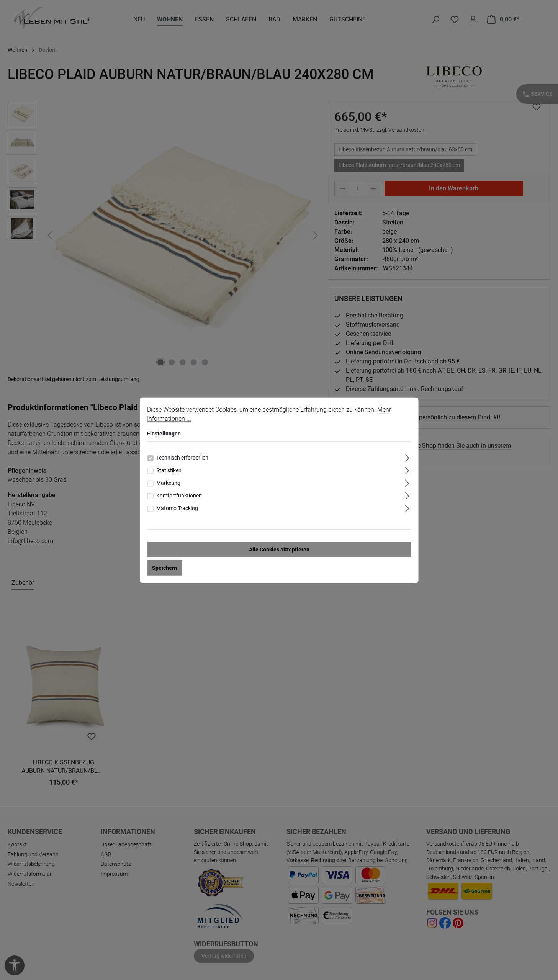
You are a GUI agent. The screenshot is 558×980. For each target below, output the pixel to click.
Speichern (164, 568)
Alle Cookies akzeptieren (279, 549)
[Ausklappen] (407, 457)
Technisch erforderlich (182, 457)
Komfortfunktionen (179, 495)
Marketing (168, 483)
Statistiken (169, 470)
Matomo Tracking (177, 508)
